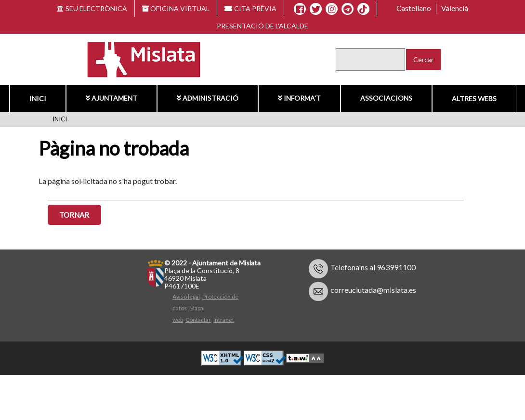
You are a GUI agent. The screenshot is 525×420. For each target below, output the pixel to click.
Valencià (455, 8)
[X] (316, 9)
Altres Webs (474, 98)
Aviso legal (186, 296)
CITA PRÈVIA (250, 8)
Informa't (299, 98)
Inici (38, 98)
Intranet (224, 320)
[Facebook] (300, 9)
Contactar (198, 320)
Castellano (414, 8)
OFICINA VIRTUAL (176, 8)
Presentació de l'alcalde (262, 26)
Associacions (386, 98)
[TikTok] (363, 9)
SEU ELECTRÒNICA (92, 8)
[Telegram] (348, 9)
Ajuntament (112, 98)
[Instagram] (332, 9)
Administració (208, 98)
